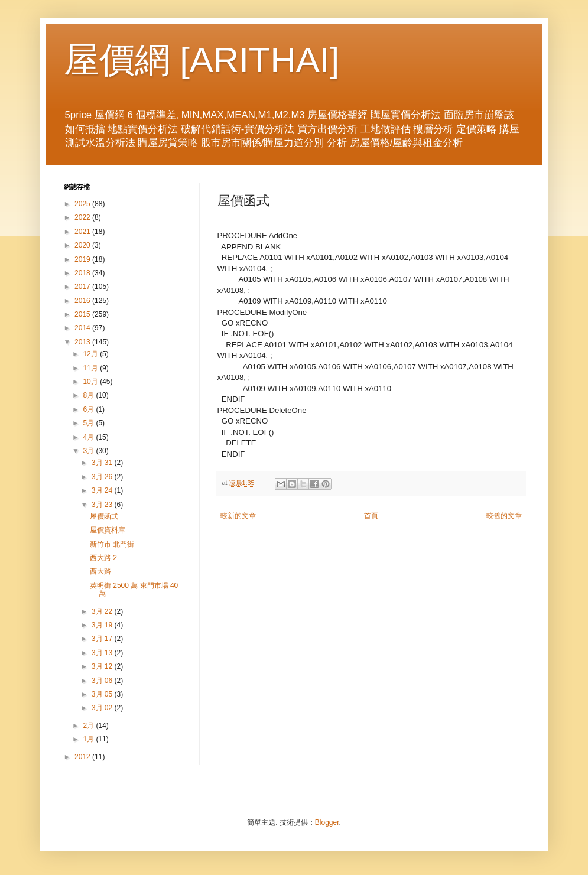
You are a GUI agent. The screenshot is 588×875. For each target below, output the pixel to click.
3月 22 (103, 611)
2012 (83, 757)
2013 (83, 342)
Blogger (327, 822)
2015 (83, 314)
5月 (89, 423)
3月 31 (103, 463)
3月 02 (103, 708)
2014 (83, 328)
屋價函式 (104, 516)
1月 (89, 739)
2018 (83, 273)
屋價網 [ (127, 60)
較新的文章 (238, 516)
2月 (89, 726)
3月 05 (103, 694)
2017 (83, 287)
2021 (83, 232)
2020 (83, 245)
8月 (89, 395)
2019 (83, 259)
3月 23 (103, 505)
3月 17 (103, 639)
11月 (91, 368)
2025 (83, 204)
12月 (91, 354)
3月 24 (103, 490)
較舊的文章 (504, 516)
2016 (83, 301)
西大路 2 (103, 558)
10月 (91, 382)
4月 (89, 437)
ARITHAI (260, 60)
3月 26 (103, 477)
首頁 (371, 516)
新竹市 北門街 (112, 544)
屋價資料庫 (108, 530)
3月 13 (103, 653)
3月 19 (103, 625)
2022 (83, 217)
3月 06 (103, 681)
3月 (89, 451)
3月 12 (103, 666)
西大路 (100, 571)
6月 (89, 409)
